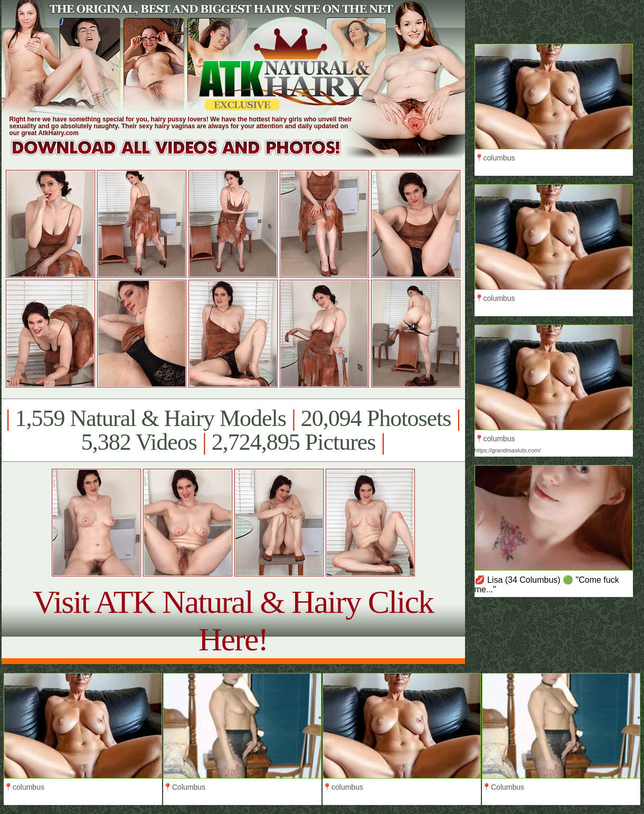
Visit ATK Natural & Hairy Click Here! (233, 621)
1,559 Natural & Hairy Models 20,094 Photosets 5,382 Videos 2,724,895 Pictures (233, 430)
